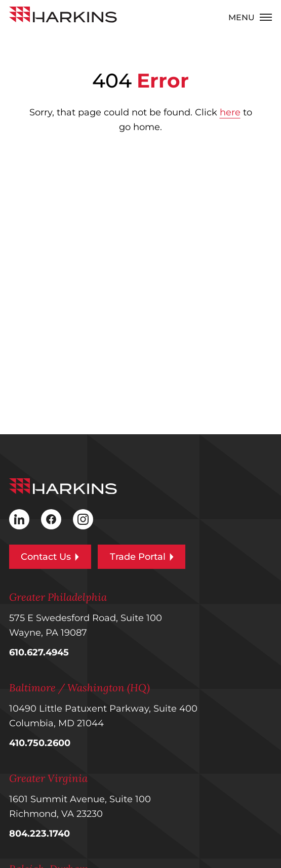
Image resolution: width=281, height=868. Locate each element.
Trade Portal (142, 557)
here (230, 112)
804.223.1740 (39, 834)
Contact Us (50, 557)
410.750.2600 (40, 743)
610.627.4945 (39, 652)
